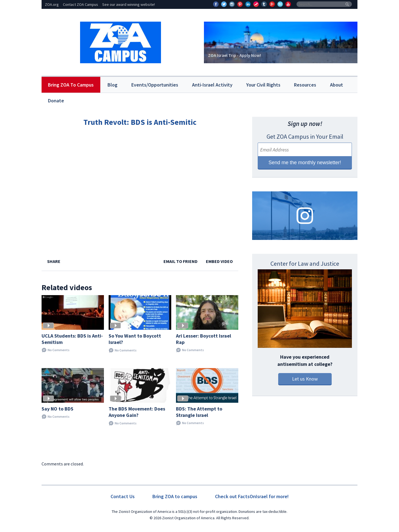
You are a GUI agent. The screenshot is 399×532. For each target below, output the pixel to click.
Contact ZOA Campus (80, 4)
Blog (112, 85)
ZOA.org (52, 4)
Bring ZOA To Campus (71, 85)
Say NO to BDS (57, 409)
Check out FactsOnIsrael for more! (252, 496)
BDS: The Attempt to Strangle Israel (199, 412)
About (337, 85)
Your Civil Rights (263, 85)
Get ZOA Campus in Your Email (305, 136)
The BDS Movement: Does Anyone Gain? (137, 412)
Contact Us (123, 496)
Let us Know (305, 379)
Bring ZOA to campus (175, 496)
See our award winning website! (129, 4)
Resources (305, 85)
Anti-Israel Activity (212, 85)
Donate (56, 101)
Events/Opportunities (155, 85)
